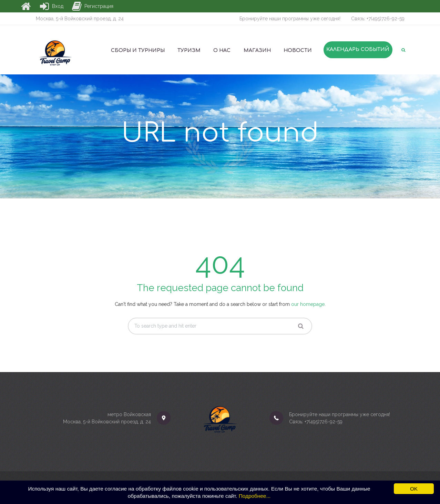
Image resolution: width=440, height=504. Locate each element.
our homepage (308, 304)
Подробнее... (255, 496)
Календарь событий (358, 49)
